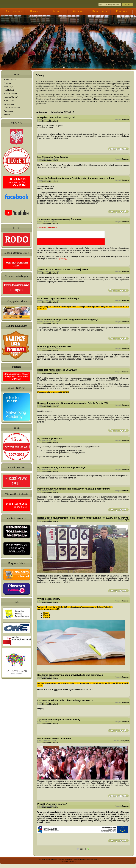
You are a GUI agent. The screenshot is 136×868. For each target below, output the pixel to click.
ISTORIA (35, 11)
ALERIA (78, 11)
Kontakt (7, 114)
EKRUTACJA (100, 11)
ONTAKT (121, 11)
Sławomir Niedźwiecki (50, 121)
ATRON (57, 11)
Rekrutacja (8, 87)
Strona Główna (10, 80)
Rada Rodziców (10, 94)
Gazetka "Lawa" (11, 97)
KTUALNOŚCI (14, 11)
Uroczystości (125, 741)
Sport (127, 520)
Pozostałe (126, 119)
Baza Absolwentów (12, 107)
